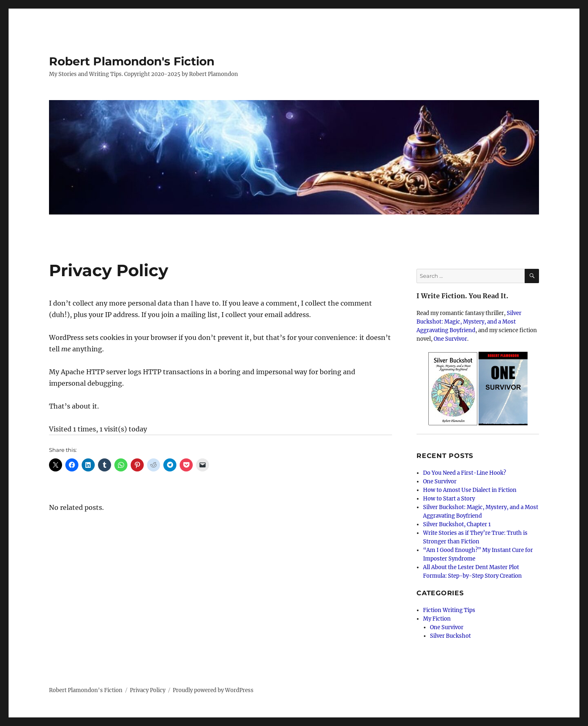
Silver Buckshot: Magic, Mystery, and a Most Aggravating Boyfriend (469, 322)
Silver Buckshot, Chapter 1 (457, 524)
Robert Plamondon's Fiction (132, 61)
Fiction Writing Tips (449, 610)
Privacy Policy (148, 690)
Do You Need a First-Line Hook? (464, 473)
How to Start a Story (449, 499)
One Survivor (450, 339)
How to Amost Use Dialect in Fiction (470, 490)
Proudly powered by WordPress (213, 690)
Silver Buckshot (450, 636)
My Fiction (437, 619)
